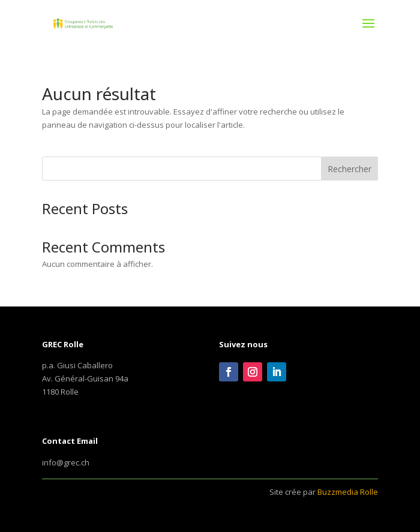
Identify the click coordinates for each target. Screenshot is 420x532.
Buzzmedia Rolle (348, 492)
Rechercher (349, 169)
